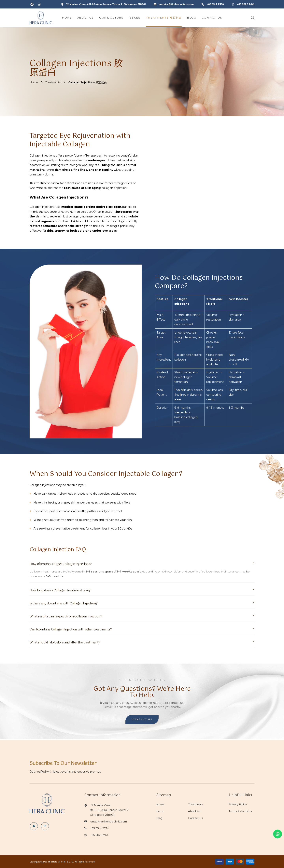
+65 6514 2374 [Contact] (216, 5)
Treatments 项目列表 (167, 18)
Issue (160, 811)
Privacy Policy (238, 804)
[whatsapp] (276, 833)
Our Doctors (114, 18)
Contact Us (215, 18)
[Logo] (42, 18)
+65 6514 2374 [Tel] (99, 828)
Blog (195, 18)
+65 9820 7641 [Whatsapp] (246, 5)
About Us (88, 18)
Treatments (196, 804)
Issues (138, 18)
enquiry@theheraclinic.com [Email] (178, 5)
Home (70, 18)
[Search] (253, 18)
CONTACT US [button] (142, 720)
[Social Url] (32, 5)
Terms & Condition (241, 811)
